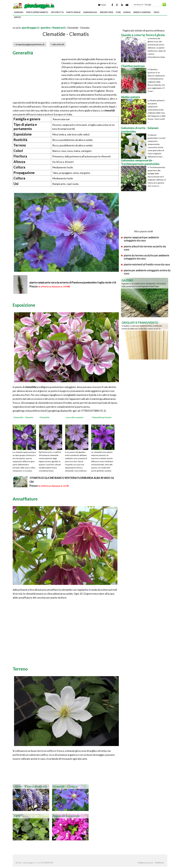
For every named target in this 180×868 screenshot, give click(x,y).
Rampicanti (59, 28)
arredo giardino (142, 12)
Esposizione (24, 305)
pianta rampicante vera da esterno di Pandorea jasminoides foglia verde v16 (73, 282)
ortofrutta (57, 12)
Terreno (20, 669)
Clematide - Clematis (65, 787)
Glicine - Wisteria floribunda (30, 787)
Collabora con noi (145, 863)
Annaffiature (25, 499)
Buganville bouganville (66, 816)
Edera (17, 816)
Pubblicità (159, 863)
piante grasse (73, 12)
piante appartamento (37, 12)
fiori (118, 12)
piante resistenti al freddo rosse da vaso (147, 264)
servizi (17, 17)
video (156, 12)
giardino (19, 12)
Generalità (23, 53)
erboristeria (107, 12)
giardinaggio (90, 12)
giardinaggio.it (31, 28)
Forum (102, 5)
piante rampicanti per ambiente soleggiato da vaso (141, 239)
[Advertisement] (46, 24)
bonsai (127, 12)
